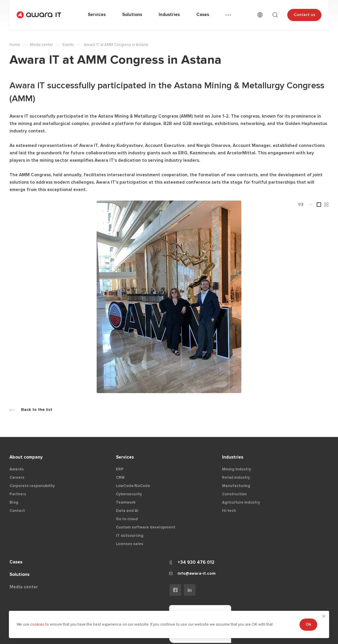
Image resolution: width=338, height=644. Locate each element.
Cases (16, 562)
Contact (17, 511)
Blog (14, 502)
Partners (18, 494)
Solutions (19, 574)
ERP (120, 469)
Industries (233, 457)
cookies (38, 624)
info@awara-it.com (197, 573)
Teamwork (126, 502)
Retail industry (236, 478)
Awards (17, 469)
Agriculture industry (241, 502)
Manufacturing (236, 486)
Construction (234, 494)
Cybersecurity (129, 494)
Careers (17, 478)
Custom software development (146, 527)
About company (26, 457)
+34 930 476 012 (196, 562)
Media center (24, 587)
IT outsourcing (130, 536)
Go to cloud (127, 519)
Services (125, 457)
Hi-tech (229, 511)
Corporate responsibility (32, 486)
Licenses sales (130, 544)
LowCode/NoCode (133, 486)
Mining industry (237, 469)
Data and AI (127, 511)
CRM (120, 478)
